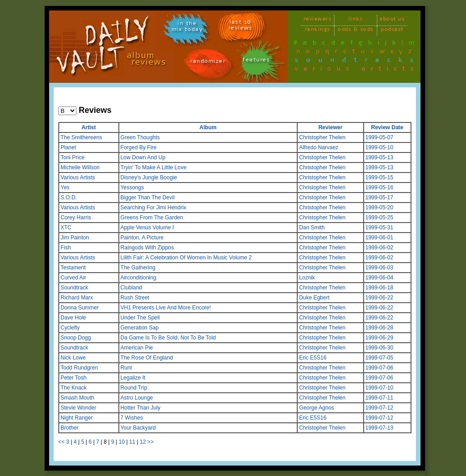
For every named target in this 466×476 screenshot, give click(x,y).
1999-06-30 (379, 348)
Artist (89, 127)
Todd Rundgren (79, 368)
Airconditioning (139, 278)
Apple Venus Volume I (147, 228)
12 (143, 442)
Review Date (387, 127)
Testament (73, 268)
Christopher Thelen (322, 137)
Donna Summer (80, 308)
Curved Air (73, 278)
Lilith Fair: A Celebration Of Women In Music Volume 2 (186, 258)
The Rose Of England (147, 358)
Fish (66, 248)
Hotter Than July (141, 408)
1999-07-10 (379, 388)
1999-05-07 (379, 137)
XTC (66, 228)
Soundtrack (74, 288)
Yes (65, 187)
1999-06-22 (379, 298)
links (356, 20)
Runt (126, 368)
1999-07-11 (379, 398)
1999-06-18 (379, 288)
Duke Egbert (314, 298)
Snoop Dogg (76, 338)
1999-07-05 (379, 358)
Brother (69, 428)
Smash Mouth (77, 398)
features (256, 61)
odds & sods (356, 31)
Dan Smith (312, 228)
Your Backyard (138, 428)
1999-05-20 (379, 208)
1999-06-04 (379, 278)
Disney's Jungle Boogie (149, 177)
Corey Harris (76, 218)
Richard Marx (77, 298)
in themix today (187, 28)
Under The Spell (140, 318)
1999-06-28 (379, 328)
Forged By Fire (139, 147)
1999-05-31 (379, 228)
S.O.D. (69, 197)
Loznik (307, 278)
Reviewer (331, 127)
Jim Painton (75, 238)
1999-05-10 (379, 147)
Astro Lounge (137, 398)
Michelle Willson (80, 167)
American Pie (137, 348)
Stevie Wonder (79, 408)
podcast (392, 31)
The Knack (73, 388)
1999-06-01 (379, 238)
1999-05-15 (379, 177)
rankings (318, 31)
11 (132, 442)
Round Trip (134, 388)
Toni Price (73, 157)
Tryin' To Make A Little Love (154, 167)
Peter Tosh (73, 378)
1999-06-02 (379, 248)
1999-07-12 (379, 408)
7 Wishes (132, 418)
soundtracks (358, 61)
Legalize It (133, 378)
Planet (68, 147)
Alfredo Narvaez (319, 147)
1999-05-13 (379, 157)
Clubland (131, 288)
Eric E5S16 (313, 358)
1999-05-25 (379, 218)
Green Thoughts (140, 137)
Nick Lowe (73, 358)
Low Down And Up (143, 157)
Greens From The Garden (152, 218)
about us (392, 20)
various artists (357, 70)
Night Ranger (77, 418)
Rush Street (135, 298)
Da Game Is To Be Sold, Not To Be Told (168, 338)
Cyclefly (70, 328)
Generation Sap (140, 328)
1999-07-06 (379, 368)
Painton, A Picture (142, 238)
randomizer (208, 63)
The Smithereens (81, 137)
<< (61, 442)
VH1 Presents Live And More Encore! (166, 308)
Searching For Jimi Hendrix (154, 208)
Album (208, 127)
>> (151, 442)
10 (122, 442)
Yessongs (132, 187)
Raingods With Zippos (147, 248)
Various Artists (78, 177)
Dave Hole (73, 318)
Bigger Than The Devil (148, 197)
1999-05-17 (379, 197)
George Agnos (317, 408)
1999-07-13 (379, 428)
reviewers (318, 20)
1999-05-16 (379, 187)
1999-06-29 (379, 338)
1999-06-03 (379, 268)
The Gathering (138, 268)
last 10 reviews (241, 26)
